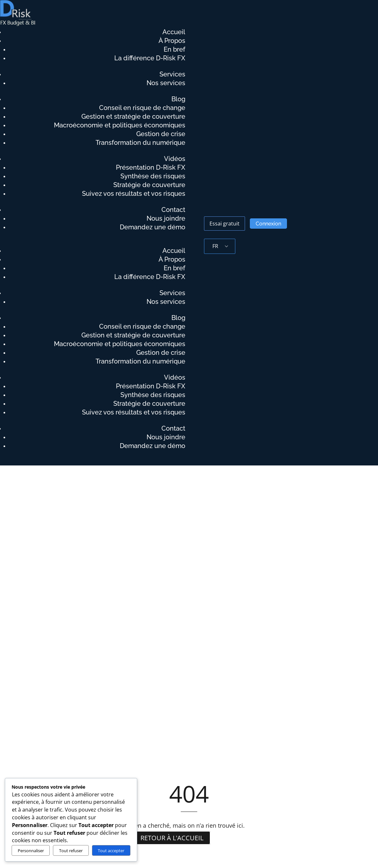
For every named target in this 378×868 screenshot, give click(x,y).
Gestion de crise (161, 134)
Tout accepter (111, 851)
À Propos (172, 41)
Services (172, 74)
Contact (173, 210)
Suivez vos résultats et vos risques (134, 194)
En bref (174, 50)
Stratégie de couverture (149, 185)
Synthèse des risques (153, 176)
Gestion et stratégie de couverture (133, 117)
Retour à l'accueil (172, 838)
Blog (178, 99)
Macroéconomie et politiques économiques (120, 125)
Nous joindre (166, 219)
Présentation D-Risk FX (151, 168)
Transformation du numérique (140, 143)
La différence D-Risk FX (150, 58)
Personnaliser (31, 851)
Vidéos (175, 159)
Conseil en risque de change (142, 108)
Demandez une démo (153, 227)
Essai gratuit (225, 224)
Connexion (268, 224)
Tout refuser (71, 851)
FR (215, 246)
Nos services (166, 83)
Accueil (174, 32)
